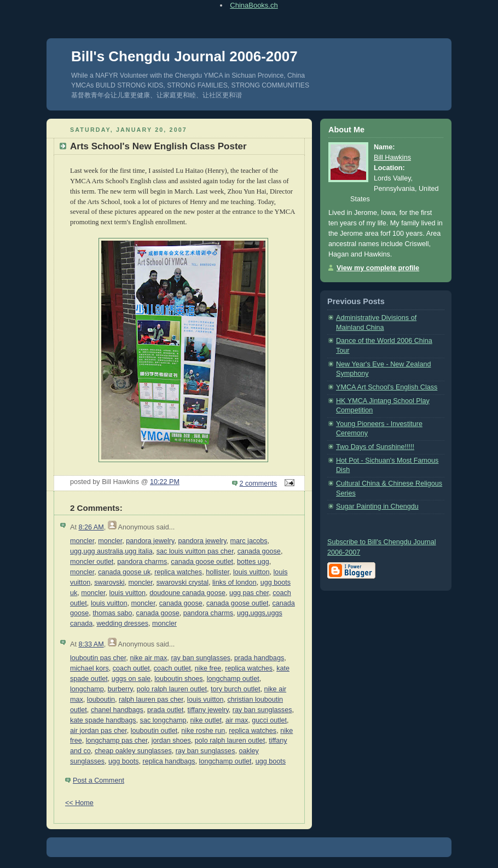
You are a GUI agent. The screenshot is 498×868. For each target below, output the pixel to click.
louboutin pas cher (98, 658)
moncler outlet (92, 562)
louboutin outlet (154, 731)
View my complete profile (378, 268)
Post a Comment (99, 780)
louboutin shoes (178, 679)
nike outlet (205, 720)
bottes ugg (253, 562)
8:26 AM (91, 527)
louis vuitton (251, 572)
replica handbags (169, 761)
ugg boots (123, 761)
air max (237, 720)
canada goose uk (124, 572)
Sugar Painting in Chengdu (377, 506)
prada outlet (166, 710)
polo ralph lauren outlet (172, 689)
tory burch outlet (235, 689)
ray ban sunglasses (201, 658)
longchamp (87, 689)
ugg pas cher (249, 593)
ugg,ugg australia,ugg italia (111, 551)
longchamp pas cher (117, 741)
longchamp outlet (233, 679)
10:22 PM (165, 482)
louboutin (101, 700)
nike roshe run (203, 731)
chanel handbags (117, 710)
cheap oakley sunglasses (133, 751)
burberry (120, 689)
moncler (82, 541)
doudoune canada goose (187, 593)
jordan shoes (171, 741)
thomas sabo (112, 613)
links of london (234, 582)
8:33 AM (91, 644)
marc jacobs (249, 541)
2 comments (259, 483)
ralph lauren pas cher (151, 700)
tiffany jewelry (208, 710)
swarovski (109, 582)
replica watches (178, 572)
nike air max (148, 658)
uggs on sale (131, 679)
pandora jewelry (150, 541)
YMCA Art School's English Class (387, 387)
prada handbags (259, 658)
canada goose (259, 551)
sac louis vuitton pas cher (195, 551)
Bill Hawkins (392, 158)
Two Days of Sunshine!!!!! (375, 447)
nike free (208, 668)
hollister (218, 572)
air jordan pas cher (99, 731)
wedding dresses (122, 624)
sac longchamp (163, 720)
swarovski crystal (183, 582)
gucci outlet (269, 720)
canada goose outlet (202, 562)
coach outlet (131, 668)
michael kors (89, 668)
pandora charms (142, 562)
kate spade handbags (103, 720)
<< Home (79, 803)
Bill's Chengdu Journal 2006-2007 (184, 56)
